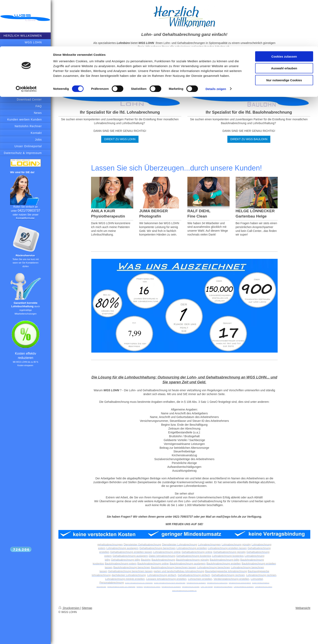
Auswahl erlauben (284, 22)
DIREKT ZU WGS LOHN (120, 139)
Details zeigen (216, 42)
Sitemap (87, 608)
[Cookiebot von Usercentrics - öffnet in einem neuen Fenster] (26, 43)
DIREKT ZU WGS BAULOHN (249, 139)
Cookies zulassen (284, 10)
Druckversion (69, 608)
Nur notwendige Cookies (284, 34)
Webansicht (303, 608)
